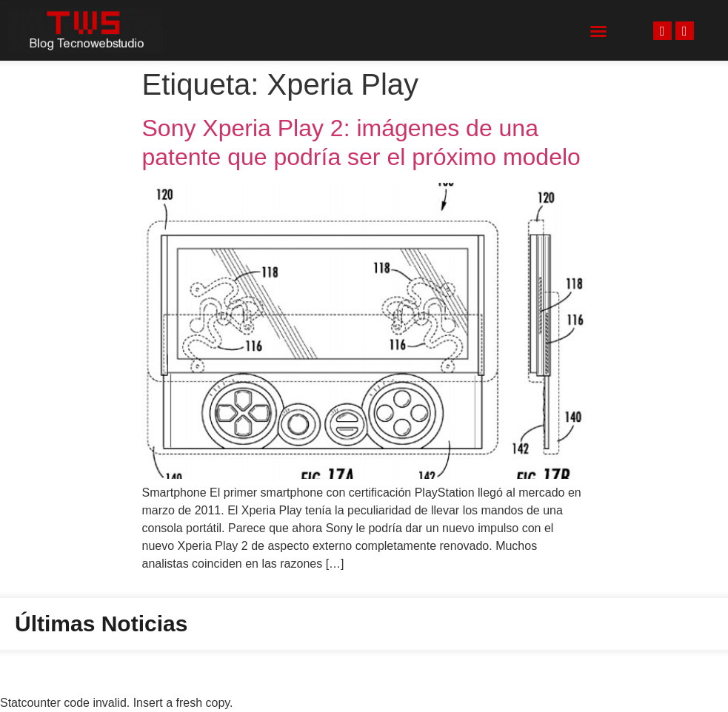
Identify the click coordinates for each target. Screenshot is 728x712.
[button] (598, 31)
